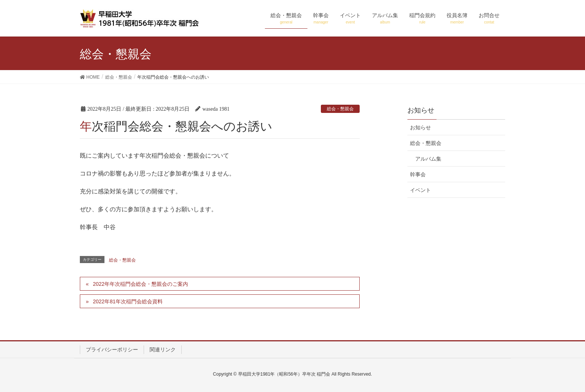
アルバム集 (428, 159)
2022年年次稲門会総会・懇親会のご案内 (140, 284)
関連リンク (163, 350)
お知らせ (420, 127)
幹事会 (418, 174)
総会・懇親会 (340, 109)
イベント (420, 190)
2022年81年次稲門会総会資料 (128, 301)
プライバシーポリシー (112, 350)
